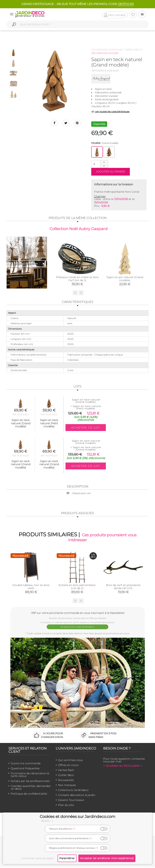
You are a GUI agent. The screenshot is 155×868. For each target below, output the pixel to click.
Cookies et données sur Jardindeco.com (77, 817)
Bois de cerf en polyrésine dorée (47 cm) (123, 589)
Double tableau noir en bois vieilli (31, 589)
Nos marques (67, 786)
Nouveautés (66, 781)
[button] (104, 162)
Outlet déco (66, 776)
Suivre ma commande (26, 764)
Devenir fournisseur (71, 801)
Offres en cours (68, 766)
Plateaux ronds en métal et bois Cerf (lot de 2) (77, 279)
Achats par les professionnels (30, 782)
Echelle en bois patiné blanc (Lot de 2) (77, 589)
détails (48, 821)
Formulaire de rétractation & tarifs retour (30, 775)
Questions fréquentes (25, 769)
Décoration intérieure (107, 50)
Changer (100, 196)
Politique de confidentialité (29, 794)
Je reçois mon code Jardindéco (77, 628)
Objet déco (133, 50)
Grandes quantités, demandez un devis (31, 788)
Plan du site (66, 806)
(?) (74, 829)
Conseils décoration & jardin (77, 796)
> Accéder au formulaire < (123, 766)
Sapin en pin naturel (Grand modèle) (125, 279)
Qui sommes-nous (70, 761)
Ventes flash (66, 771)
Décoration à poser (105, 53)
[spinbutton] (99, 164)
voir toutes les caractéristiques (110, 112)
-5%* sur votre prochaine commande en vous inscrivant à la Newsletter (78, 615)
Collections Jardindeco (73, 791)
